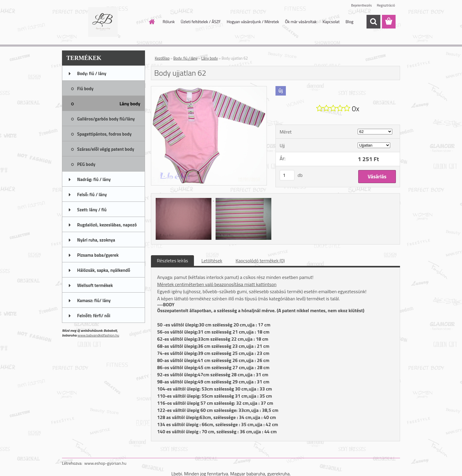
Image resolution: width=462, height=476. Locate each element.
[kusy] (287, 175)
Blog (349, 22)
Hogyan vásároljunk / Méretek (253, 22)
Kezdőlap (162, 58)
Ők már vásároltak (301, 22)
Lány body (210, 58)
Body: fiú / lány (186, 58)
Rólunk (169, 22)
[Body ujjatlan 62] (209, 89)
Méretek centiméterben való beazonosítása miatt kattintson (217, 284)
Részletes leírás (172, 261)
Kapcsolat (331, 22)
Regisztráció (386, 5)
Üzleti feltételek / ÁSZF (201, 22)
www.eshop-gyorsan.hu (105, 463)
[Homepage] (152, 22)
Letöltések (212, 261)
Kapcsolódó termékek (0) (260, 261)
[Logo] (103, 22)
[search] (373, 22)
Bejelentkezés (361, 5)
